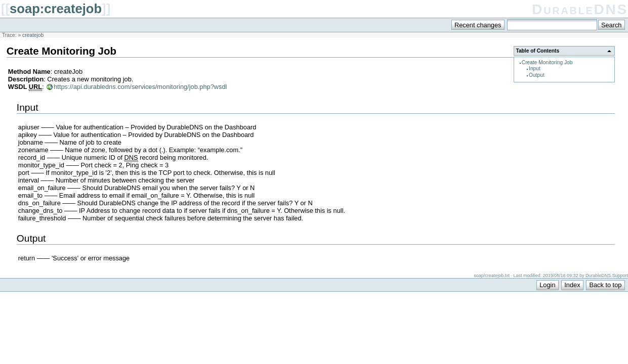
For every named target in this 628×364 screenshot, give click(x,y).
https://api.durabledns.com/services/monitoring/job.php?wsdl (140, 87)
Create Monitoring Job (547, 62)
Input (535, 69)
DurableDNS (580, 9)
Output (537, 75)
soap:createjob (56, 9)
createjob (33, 35)
